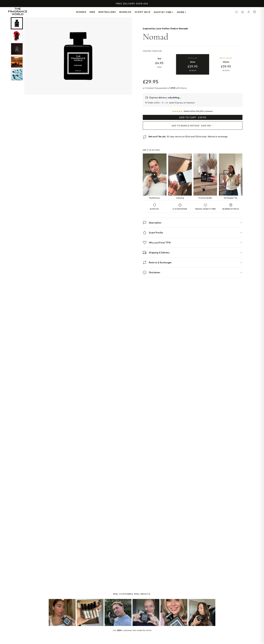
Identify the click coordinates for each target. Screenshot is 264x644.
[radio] (159, 65)
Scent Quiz (143, 12)
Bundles (125, 12)
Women (81, 12)
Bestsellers (107, 12)
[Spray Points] (243, 12)
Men (92, 12)
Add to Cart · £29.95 (193, 120)
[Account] (249, 12)
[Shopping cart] (254, 12)
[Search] (237, 12)
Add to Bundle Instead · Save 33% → (193, 130)
